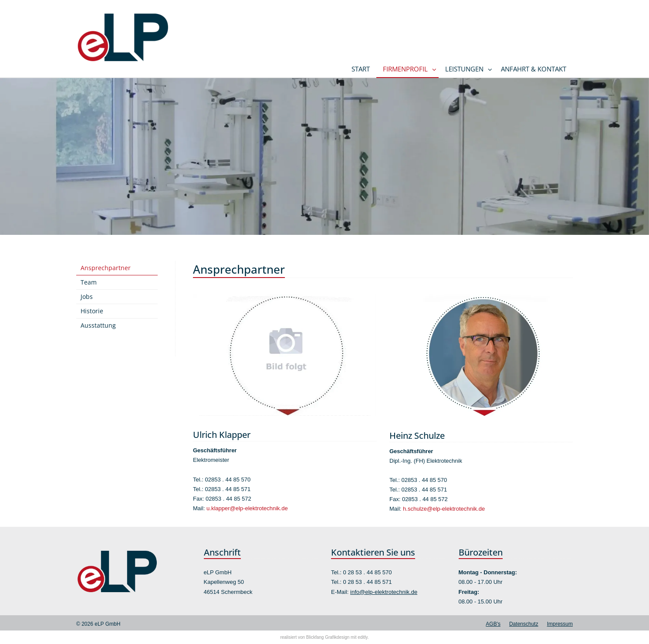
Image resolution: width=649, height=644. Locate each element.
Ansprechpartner (106, 268)
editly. (363, 637)
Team (89, 282)
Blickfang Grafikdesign (328, 637)
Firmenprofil (405, 69)
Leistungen (464, 69)
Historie (92, 311)
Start (361, 69)
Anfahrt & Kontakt (534, 69)
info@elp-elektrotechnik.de (384, 592)
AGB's (493, 624)
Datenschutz (524, 624)
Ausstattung (98, 325)
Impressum (560, 624)
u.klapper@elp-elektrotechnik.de (247, 508)
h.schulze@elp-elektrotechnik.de (444, 509)
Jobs (87, 297)
